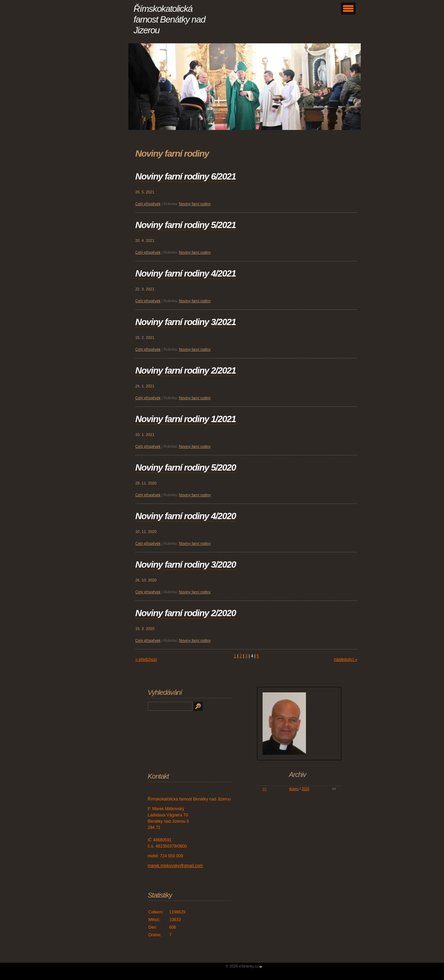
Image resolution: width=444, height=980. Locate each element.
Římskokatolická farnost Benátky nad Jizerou (169, 19)
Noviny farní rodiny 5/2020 (186, 467)
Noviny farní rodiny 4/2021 (186, 273)
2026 (305, 789)
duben (294, 789)
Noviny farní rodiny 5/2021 (186, 225)
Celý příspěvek (148, 204)
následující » (346, 659)
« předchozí (146, 659)
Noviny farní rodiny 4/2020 (186, 516)
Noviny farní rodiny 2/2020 (186, 613)
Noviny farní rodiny (195, 204)
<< (264, 789)
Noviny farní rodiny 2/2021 (186, 370)
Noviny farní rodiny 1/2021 (186, 419)
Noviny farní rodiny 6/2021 (186, 176)
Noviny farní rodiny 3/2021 (186, 322)
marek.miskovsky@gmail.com (175, 866)
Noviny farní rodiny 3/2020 (186, 565)
